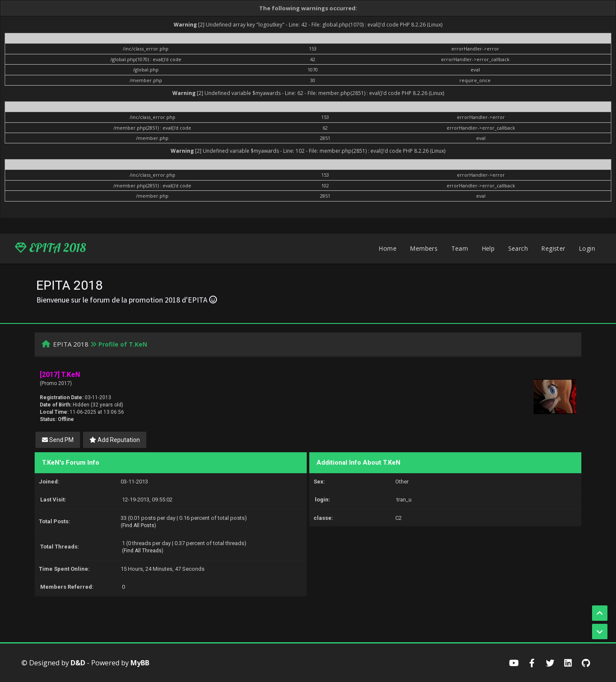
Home (388, 248)
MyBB (140, 663)
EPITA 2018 (50, 248)
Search (518, 248)
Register (553, 248)
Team (460, 248)
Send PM (58, 440)
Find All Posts (138, 525)
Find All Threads (143, 551)
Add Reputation (115, 440)
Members (424, 248)
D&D (78, 663)
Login (587, 248)
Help (488, 248)
